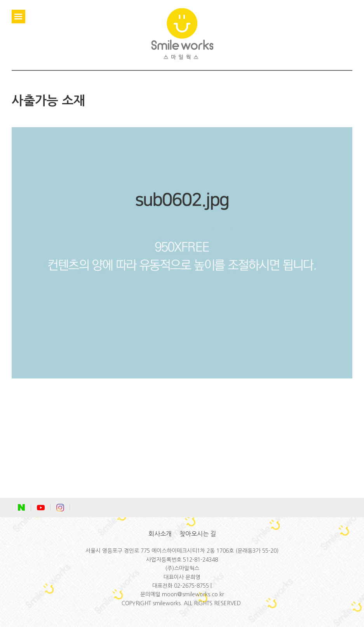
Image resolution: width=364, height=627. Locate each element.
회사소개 (160, 534)
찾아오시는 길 (198, 534)
